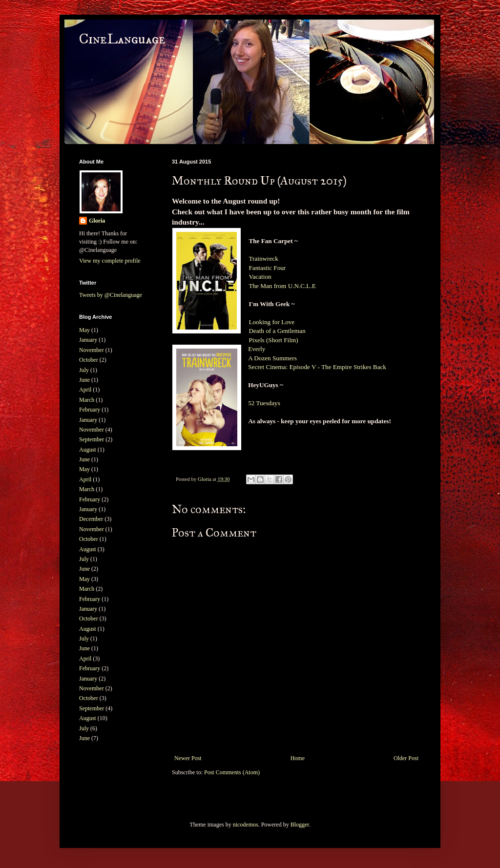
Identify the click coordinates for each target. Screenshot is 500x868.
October (89, 360)
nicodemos (246, 825)
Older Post (406, 758)
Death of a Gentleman (277, 331)
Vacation (260, 277)
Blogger (300, 825)
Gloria (97, 221)
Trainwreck (263, 258)
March (87, 400)
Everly (257, 349)
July (84, 370)
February (90, 410)
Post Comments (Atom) (232, 772)
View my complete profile (110, 261)
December (91, 519)
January (88, 340)
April (85, 390)
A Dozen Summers (273, 358)
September (92, 439)
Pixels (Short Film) (274, 340)
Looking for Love (271, 322)
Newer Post (188, 758)
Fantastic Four (267, 268)
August (88, 450)
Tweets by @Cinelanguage (111, 295)
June (84, 380)
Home (298, 758)
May (84, 330)
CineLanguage (122, 39)
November (92, 350)
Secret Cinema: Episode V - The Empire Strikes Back (317, 367)
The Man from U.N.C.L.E (282, 286)
